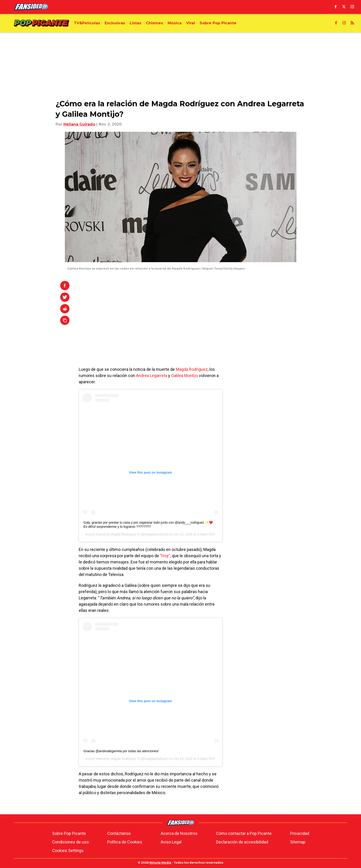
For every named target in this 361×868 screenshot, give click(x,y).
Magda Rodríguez (192, 369)
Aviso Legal (171, 842)
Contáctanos (119, 833)
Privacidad (300, 833)
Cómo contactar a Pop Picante (244, 833)
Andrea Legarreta (152, 376)
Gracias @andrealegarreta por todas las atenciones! (121, 751)
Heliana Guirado (79, 124)
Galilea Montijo (185, 376)
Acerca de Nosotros (179, 833)
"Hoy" (165, 556)
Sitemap (298, 842)
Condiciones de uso (70, 842)
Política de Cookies (125, 842)
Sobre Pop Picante (69, 833)
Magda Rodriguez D (125, 534)
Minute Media (160, 863)
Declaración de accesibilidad (242, 842)
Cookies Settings (68, 851)
